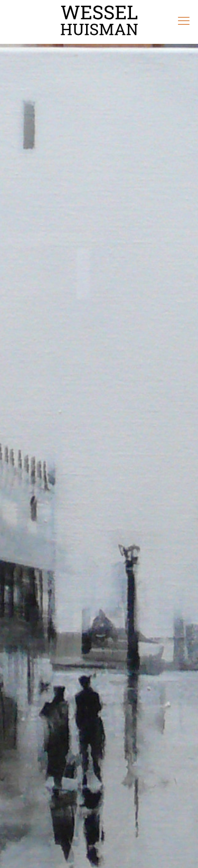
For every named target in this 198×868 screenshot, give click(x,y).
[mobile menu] (184, 21)
